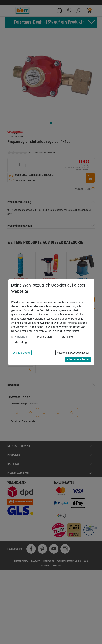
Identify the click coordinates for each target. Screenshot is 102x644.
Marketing (21, 342)
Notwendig (21, 337)
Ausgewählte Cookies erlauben (73, 353)
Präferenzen (44, 337)
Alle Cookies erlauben (78, 359)
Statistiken (68, 337)
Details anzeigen (21, 353)
